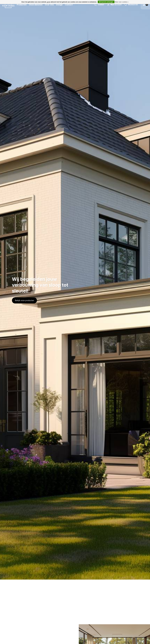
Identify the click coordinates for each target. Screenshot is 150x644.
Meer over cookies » (122, 2)
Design (59, 5)
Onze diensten (36, 5)
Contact (69, 5)
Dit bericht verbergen (106, 2)
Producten (22, 5)
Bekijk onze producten (24, 300)
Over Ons (49, 5)
